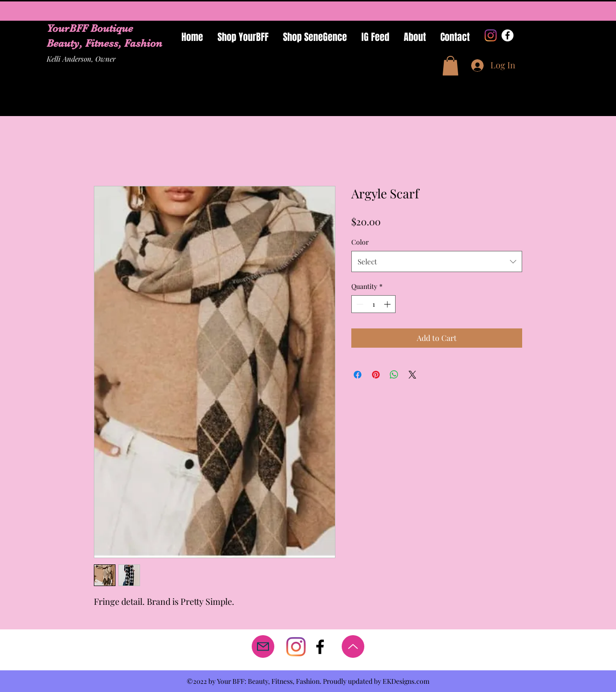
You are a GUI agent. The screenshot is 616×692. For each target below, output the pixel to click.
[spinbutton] (373, 304)
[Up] (353, 646)
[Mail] (263, 646)
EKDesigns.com (406, 681)
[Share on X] (412, 375)
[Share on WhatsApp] (394, 375)
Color (360, 242)
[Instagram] (491, 35)
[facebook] (320, 647)
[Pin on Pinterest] (376, 375)
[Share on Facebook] (358, 375)
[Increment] (388, 304)
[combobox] (437, 261)
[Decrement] (359, 304)
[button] (450, 66)
